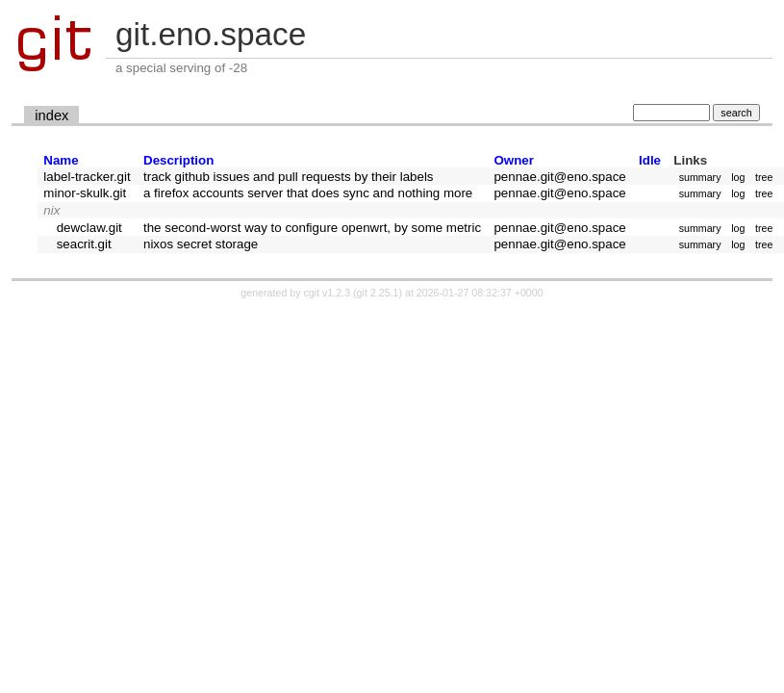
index (51, 115)
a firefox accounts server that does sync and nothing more (308, 193)
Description (178, 160)
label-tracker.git (87, 177)
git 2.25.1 (378, 293)
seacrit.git (84, 244)
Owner (513, 160)
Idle (650, 160)
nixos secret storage (201, 244)
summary (700, 177)
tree (764, 177)
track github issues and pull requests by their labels (289, 177)
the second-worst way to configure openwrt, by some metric (312, 228)
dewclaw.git (89, 228)
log (738, 177)
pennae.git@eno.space (559, 177)
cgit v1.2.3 (328, 293)
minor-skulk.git (85, 193)
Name (61, 160)
